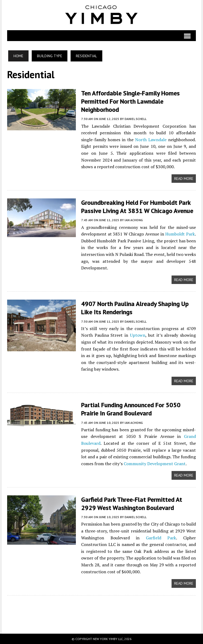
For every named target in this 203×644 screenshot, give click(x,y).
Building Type (50, 56)
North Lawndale (151, 140)
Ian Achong (134, 220)
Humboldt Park (180, 234)
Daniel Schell (135, 119)
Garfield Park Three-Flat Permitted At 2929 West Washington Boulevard (132, 504)
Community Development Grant (155, 464)
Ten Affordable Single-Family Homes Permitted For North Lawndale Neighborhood (130, 101)
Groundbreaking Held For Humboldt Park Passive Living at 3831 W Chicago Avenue (137, 207)
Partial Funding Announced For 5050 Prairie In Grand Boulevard (131, 409)
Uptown (138, 335)
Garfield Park (161, 538)
